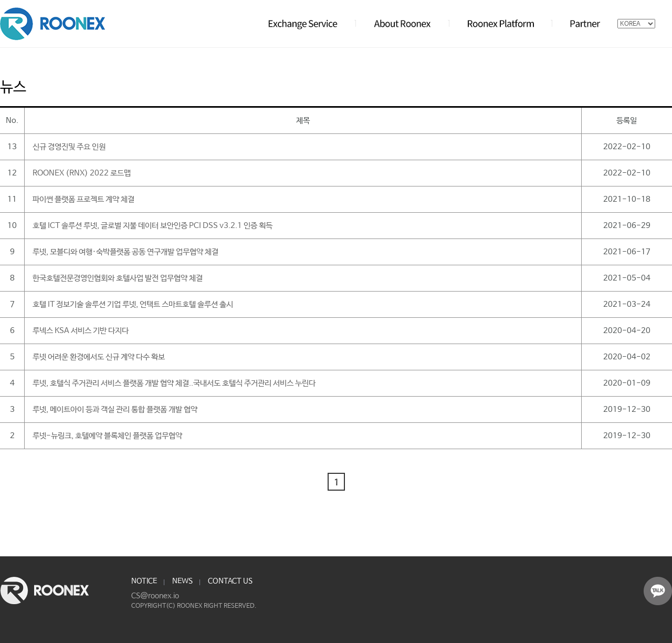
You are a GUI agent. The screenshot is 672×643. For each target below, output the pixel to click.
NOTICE (144, 581)
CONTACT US (230, 581)
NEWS (182, 581)
